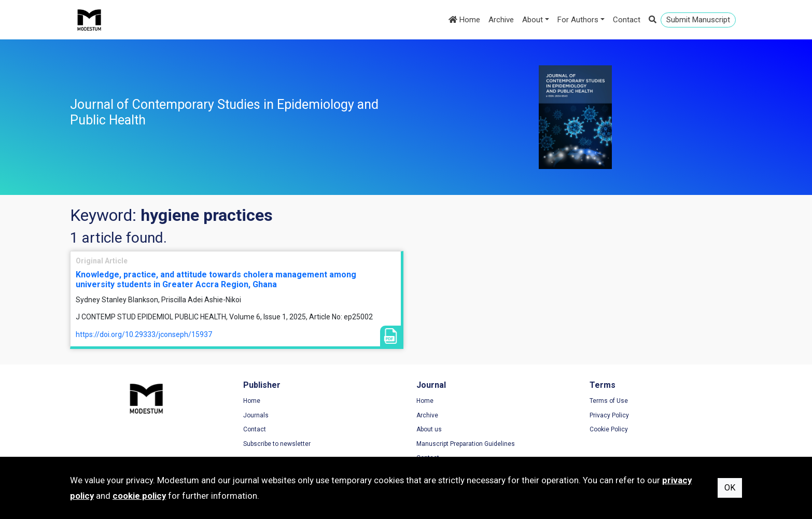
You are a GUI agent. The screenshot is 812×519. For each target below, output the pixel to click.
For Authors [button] (578, 20)
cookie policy (139, 496)
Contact (627, 20)
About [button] (533, 20)
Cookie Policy (609, 429)
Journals (256, 415)
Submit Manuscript (698, 20)
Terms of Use (609, 401)
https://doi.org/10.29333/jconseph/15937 (144, 334)
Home (464, 20)
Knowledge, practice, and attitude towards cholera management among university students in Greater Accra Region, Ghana (216, 279)
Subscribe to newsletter (277, 444)
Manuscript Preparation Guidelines (466, 444)
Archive (501, 20)
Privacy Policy (609, 415)
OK (730, 488)
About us (429, 429)
